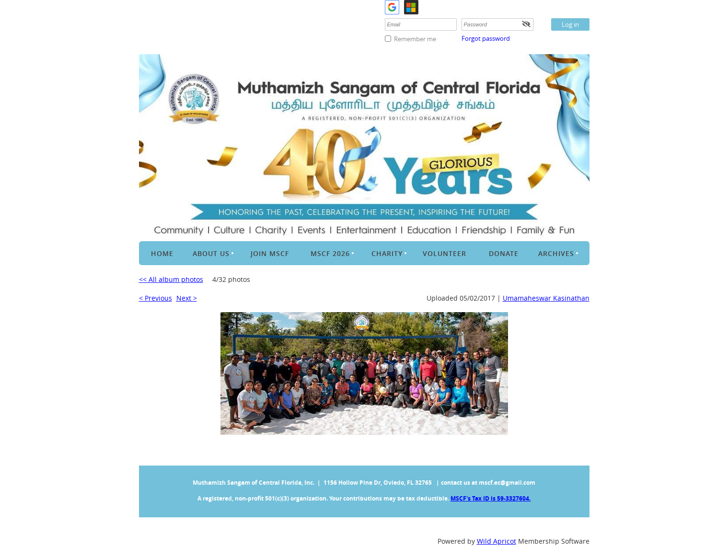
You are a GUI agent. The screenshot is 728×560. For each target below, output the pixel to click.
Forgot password (486, 38)
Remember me (415, 39)
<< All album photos (171, 279)
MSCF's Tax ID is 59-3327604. (491, 498)
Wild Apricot (497, 541)
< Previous (156, 298)
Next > (187, 298)
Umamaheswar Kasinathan (546, 298)
